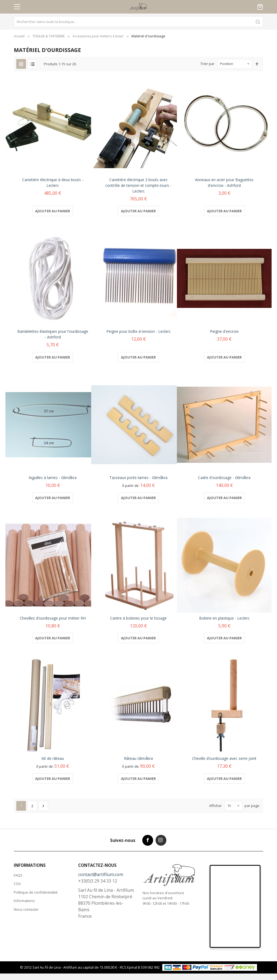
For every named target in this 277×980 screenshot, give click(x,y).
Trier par (207, 64)
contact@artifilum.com (101, 874)
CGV (17, 884)
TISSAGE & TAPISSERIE (49, 36)
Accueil (19, 36)
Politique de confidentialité (36, 892)
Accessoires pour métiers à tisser (98, 36)
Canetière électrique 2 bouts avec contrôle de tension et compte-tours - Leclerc (138, 185)
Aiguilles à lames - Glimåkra (53, 478)
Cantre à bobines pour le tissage (138, 618)
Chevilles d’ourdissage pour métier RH (53, 618)
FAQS (18, 875)
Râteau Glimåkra (138, 758)
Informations (24, 901)
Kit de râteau (53, 758)
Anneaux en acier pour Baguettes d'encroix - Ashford (224, 183)
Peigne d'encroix (224, 331)
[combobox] (138, 22)
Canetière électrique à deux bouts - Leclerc (53, 183)
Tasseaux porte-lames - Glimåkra (138, 478)
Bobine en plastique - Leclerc (224, 618)
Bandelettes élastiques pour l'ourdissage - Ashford (53, 334)
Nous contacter (26, 909)
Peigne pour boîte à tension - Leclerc (138, 331)
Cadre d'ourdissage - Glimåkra (224, 478)
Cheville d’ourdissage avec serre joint (224, 758)
